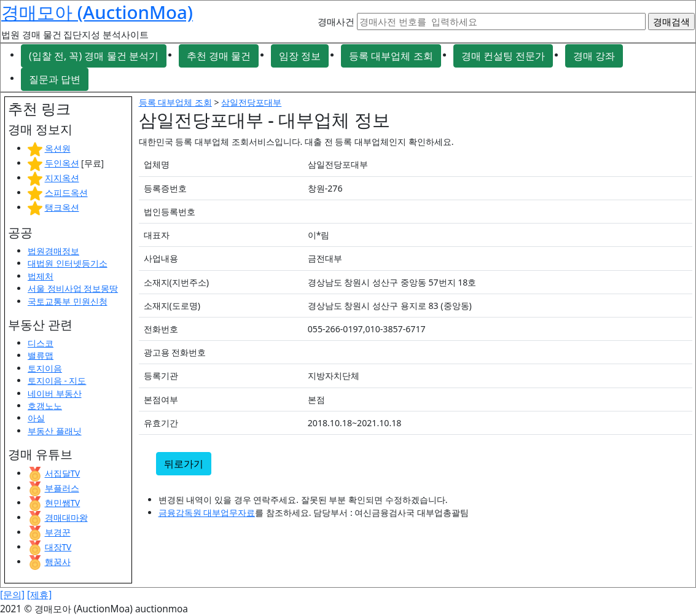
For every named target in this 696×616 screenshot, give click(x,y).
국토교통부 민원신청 (68, 301)
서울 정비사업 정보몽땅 (73, 288)
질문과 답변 (55, 79)
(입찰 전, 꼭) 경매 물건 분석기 (94, 56)
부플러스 (62, 488)
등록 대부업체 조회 (391, 56)
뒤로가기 (184, 464)
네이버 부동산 (55, 393)
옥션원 (58, 148)
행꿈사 (58, 562)
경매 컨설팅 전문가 (503, 56)
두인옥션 (62, 163)
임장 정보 (300, 56)
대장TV (58, 547)
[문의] (12, 595)
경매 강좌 (594, 56)
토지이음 (45, 368)
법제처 (41, 276)
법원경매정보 (53, 251)
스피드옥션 (66, 193)
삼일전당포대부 (251, 102)
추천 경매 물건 (219, 56)
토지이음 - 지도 (57, 380)
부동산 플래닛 (55, 431)
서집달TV (63, 473)
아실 (36, 418)
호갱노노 (45, 406)
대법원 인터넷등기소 (68, 263)
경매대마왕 (66, 517)
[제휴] (39, 595)
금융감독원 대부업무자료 (207, 513)
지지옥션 (62, 178)
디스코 (41, 343)
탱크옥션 (62, 207)
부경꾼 (58, 532)
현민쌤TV (63, 503)
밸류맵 (41, 355)
